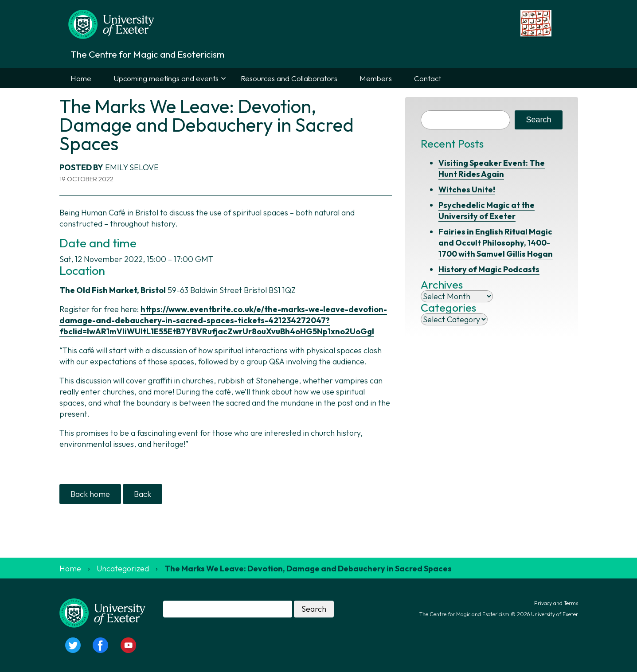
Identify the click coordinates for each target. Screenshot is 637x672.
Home (81, 78)
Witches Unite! (467, 189)
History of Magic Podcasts (489, 269)
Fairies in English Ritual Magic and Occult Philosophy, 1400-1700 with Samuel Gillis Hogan (496, 243)
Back (143, 494)
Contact (428, 78)
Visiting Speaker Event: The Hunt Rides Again (492, 168)
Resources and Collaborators (289, 78)
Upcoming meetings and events (166, 78)
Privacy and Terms (556, 603)
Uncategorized (123, 568)
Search (538, 120)
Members (376, 78)
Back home (90, 494)
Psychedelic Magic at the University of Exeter (487, 211)
